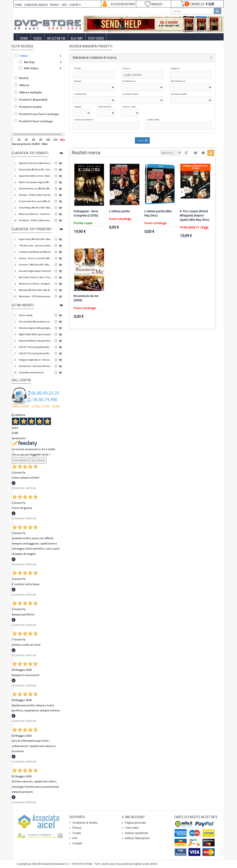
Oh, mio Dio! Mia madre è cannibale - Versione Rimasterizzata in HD (36, 322)
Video (37, 38)
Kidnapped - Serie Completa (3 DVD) (86, 213)
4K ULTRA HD (56, 38)
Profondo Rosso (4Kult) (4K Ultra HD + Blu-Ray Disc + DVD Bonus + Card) (36, 188)
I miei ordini (132, 828)
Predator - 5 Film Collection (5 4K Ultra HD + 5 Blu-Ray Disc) (36, 220)
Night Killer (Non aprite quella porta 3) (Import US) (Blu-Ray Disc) (36, 334)
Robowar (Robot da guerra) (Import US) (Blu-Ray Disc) (36, 341)
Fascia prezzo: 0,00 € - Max (30, 144)
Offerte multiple (30, 92)
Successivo (38, 460)
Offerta (24, 85)
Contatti (77, 843)
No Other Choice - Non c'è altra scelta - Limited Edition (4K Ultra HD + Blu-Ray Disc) (36, 277)
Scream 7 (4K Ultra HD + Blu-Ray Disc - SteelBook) (36, 265)
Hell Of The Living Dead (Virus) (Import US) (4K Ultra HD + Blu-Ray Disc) (36, 347)
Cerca (142, 140)
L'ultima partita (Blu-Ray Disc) (159, 213)
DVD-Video (96, 38)
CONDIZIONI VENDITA (36, 5)
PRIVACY (55, 5)
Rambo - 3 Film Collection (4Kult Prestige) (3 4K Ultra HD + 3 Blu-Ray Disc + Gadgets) (36, 195)
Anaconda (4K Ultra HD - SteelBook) (36, 169)
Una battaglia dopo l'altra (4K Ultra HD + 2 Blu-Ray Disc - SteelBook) (36, 271)
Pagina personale (135, 823)
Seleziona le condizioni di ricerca (94, 58)
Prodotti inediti (30, 107)
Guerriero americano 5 (31, 372)
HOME (18, 5)
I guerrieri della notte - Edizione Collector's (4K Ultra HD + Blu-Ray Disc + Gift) (36, 176)
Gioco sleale (26, 315)
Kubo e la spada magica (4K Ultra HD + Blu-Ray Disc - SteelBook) (36, 182)
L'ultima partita (119, 211)
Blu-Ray (77, 38)
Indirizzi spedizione (137, 833)
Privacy (77, 828)
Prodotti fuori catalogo (36, 121)
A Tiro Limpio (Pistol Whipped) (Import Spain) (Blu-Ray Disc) (195, 216)
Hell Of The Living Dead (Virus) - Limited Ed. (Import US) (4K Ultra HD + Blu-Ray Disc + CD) (36, 353)
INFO (64, 5)
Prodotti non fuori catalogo (39, 114)
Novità (24, 78)
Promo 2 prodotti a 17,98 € (195, 167)
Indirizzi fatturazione (137, 838)
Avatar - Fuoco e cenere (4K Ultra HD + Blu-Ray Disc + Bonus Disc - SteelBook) (36, 258)
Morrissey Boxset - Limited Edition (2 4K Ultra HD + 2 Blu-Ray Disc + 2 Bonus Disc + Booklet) (36, 214)
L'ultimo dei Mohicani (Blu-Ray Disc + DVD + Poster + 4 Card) (36, 252)
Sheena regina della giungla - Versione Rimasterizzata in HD (36, 328)
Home (24, 38)
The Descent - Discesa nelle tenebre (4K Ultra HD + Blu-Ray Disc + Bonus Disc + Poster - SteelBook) (36, 245)
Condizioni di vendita (85, 823)
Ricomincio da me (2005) (86, 298)
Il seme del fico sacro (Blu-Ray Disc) (36, 201)
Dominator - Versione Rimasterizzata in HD (36, 366)
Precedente (20, 460)
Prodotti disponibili (33, 100)
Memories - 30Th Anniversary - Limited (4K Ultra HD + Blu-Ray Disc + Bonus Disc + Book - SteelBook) (36, 296)
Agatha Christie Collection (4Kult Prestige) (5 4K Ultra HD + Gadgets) (36, 163)
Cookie (77, 833)
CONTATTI (75, 5)
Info (75, 838)
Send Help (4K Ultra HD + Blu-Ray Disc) (36, 208)
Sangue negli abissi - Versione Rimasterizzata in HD (36, 360)
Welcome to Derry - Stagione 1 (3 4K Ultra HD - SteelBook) (36, 284)
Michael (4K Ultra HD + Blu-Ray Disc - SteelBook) (36, 290)
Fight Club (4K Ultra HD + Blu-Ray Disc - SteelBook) (36, 239)
